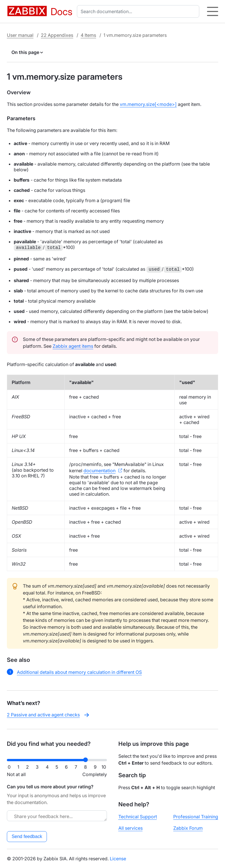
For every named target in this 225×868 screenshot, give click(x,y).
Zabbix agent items (73, 346)
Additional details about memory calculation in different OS (79, 672)
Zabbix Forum (188, 828)
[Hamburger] (213, 11)
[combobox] (139, 11)
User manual (20, 35)
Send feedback (27, 836)
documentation (99, 471)
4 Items (88, 35)
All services (131, 828)
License (118, 859)
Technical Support (138, 817)
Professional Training (196, 817)
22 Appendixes (57, 35)
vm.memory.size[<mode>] (148, 104)
